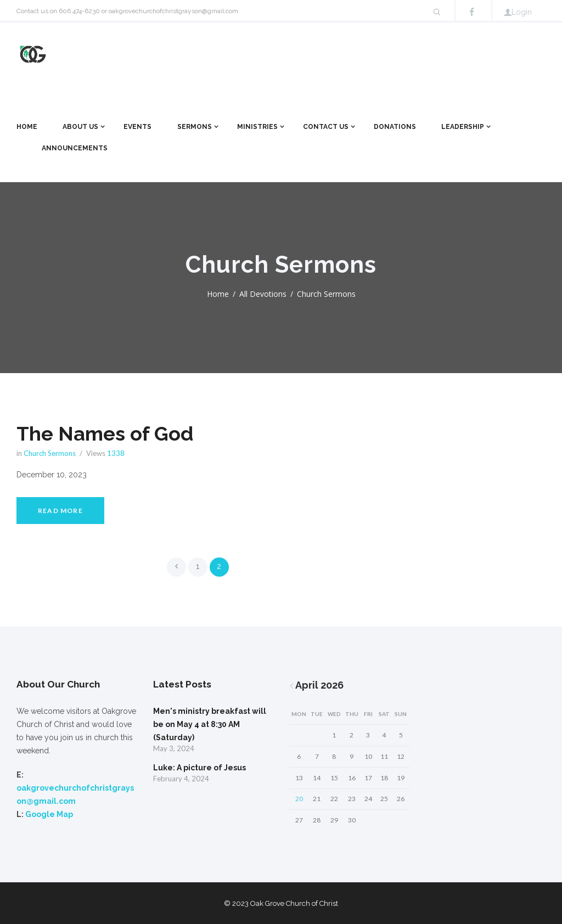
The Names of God (105, 433)
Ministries (257, 127)
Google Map (49, 814)
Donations (395, 127)
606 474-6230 (79, 11)
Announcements (75, 148)
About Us (80, 127)
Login (522, 12)
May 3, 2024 (174, 748)
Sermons (195, 127)
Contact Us (326, 127)
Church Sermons (50, 453)
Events (137, 127)
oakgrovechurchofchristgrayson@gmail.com (173, 11)
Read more (60, 511)
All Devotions (263, 294)
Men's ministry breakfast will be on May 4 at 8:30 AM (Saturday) (210, 724)
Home (27, 127)
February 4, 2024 (181, 779)
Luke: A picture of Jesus (199, 768)
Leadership (463, 127)
